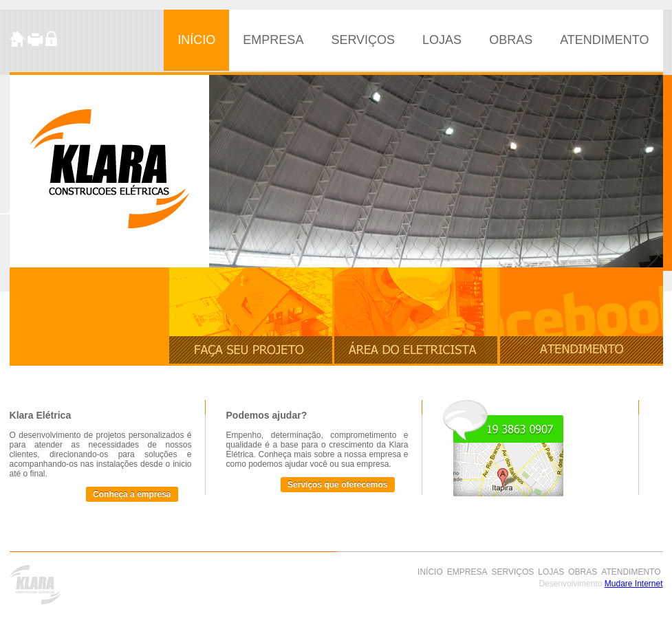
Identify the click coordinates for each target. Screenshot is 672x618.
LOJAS (442, 40)
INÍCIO (196, 40)
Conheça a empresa (132, 494)
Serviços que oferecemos (337, 485)
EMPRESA (273, 40)
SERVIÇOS (363, 40)
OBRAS (511, 40)
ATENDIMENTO (604, 40)
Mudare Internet (634, 584)
